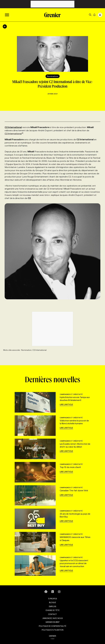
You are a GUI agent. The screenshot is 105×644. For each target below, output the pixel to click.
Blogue (52, 602)
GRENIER (52, 636)
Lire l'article (66, 404)
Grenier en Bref (53, 622)
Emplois (52, 606)
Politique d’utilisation (53, 630)
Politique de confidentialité (52, 626)
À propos (53, 599)
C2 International (14, 134)
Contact (52, 614)
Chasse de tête (52, 610)
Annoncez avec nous (53, 618)
